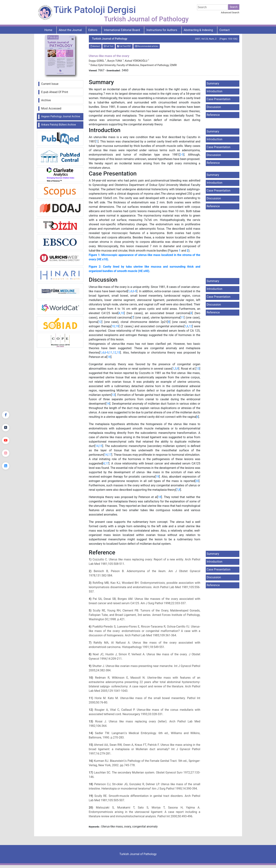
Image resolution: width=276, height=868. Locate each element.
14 (108, 404)
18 (109, 357)
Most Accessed (51, 108)
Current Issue (50, 84)
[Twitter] (6, 428)
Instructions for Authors (162, 30)
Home (48, 30)
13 (198, 369)
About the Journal (70, 30)
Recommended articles (147, 46)
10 (122, 313)
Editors (93, 30)
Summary (213, 83)
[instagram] (6, 453)
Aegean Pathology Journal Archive (61, 116)
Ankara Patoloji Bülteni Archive (59, 125)
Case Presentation (219, 99)
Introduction (215, 91)
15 (119, 353)
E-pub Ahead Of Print (55, 92)
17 (110, 455)
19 (117, 326)
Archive (46, 100)
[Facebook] (6, 415)
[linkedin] (6, 466)
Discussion (214, 107)
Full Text (109, 46)
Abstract (95, 46)
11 (182, 318)
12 (100, 322)
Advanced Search (230, 12)
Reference (213, 115)
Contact (225, 30)
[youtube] (6, 440)
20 (197, 481)
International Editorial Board (122, 30)
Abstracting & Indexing (198, 30)
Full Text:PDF (124, 46)
